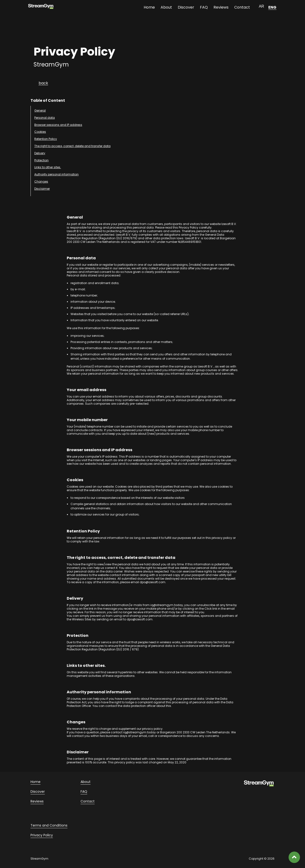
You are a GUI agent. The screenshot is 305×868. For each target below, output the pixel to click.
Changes (41, 181)
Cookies (40, 132)
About (166, 7)
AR (261, 6)
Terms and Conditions (49, 825)
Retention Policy (46, 139)
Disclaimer (42, 189)
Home (149, 7)
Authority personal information (56, 174)
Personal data (45, 118)
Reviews (221, 7)
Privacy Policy (42, 835)
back (43, 83)
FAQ (204, 7)
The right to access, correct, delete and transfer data (72, 146)
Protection (41, 160)
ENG (272, 7)
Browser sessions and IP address (58, 125)
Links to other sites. (48, 167)
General (40, 110)
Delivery (40, 153)
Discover (186, 7)
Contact (242, 7)
